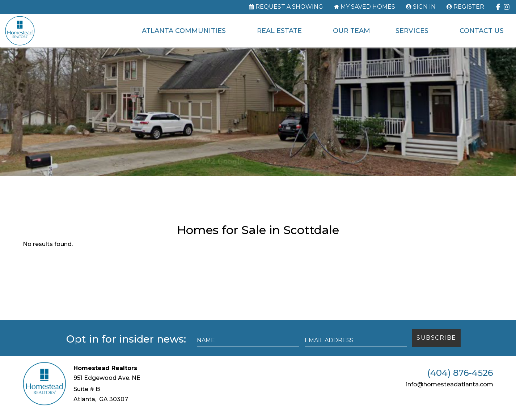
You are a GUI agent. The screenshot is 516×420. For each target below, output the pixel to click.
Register (469, 7)
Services (412, 31)
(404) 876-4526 (460, 382)
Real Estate (279, 31)
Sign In (424, 7)
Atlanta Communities (183, 31)
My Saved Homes (368, 7)
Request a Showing (289, 7)
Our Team (351, 31)
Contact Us (481, 31)
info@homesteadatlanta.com (450, 393)
